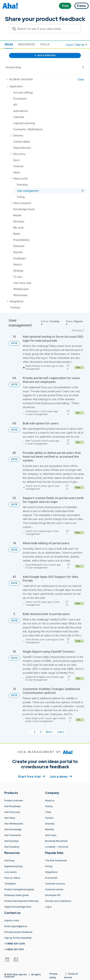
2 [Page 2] (35, 732)
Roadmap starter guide (17, 895)
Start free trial (32, 776)
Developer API (53, 895)
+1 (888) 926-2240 (15, 944)
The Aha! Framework (56, 860)
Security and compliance (58, 901)
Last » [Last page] (61, 732)
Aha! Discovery (12, 812)
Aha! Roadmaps (13, 806)
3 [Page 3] (41, 732)
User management (38, 414)
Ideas (9, 44)
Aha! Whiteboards (14, 824)
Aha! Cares (51, 835)
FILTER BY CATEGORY (19, 79)
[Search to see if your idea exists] (47, 29)
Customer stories (54, 889)
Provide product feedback (18, 932)
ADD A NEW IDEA (45, 55)
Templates (10, 884)
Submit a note (12, 920)
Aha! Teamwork (13, 835)
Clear (81, 79)
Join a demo (61, 776)
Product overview (14, 800)
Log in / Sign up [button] (76, 45)
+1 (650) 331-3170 (14, 949)
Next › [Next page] (49, 732)
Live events (11, 872)
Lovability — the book (57, 847)
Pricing (49, 866)
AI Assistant (51, 878)
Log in (48, 907)
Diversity (50, 824)
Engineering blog (13, 866)
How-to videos (12, 878)
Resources (27, 44)
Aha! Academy (12, 847)
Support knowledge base (18, 907)
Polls (45, 44)
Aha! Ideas (10, 818)
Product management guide (19, 889)
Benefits (50, 829)
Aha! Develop (11, 841)
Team (48, 812)
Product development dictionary (21, 901)
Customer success (55, 884)
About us (50, 800)
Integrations (51, 872)
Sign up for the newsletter (18, 938)
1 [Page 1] (29, 732)
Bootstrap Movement (56, 841)
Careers (49, 818)
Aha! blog (9, 860)
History (49, 806)
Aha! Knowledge (13, 829)
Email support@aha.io (16, 926)
